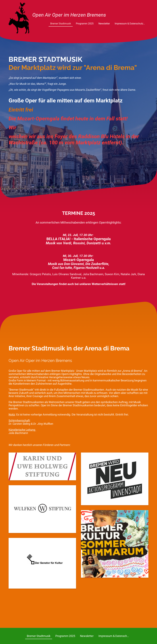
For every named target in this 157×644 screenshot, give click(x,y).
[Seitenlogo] (19, 18)
